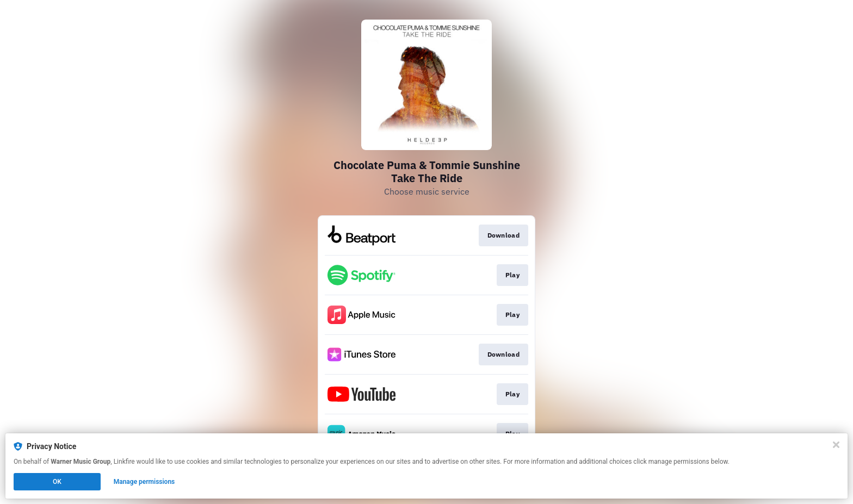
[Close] (836, 445)
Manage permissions (144, 482)
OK (57, 482)
